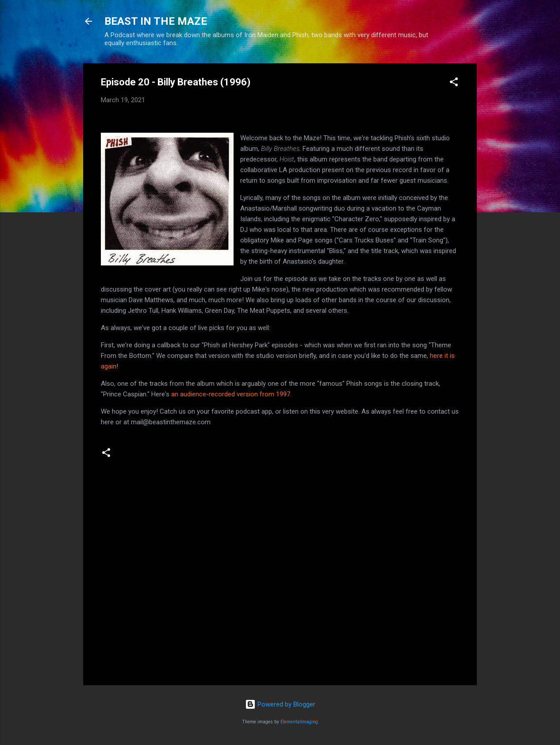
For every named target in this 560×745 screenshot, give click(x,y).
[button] (454, 83)
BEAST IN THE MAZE (156, 21)
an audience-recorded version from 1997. (231, 394)
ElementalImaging (299, 722)
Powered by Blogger (280, 704)
